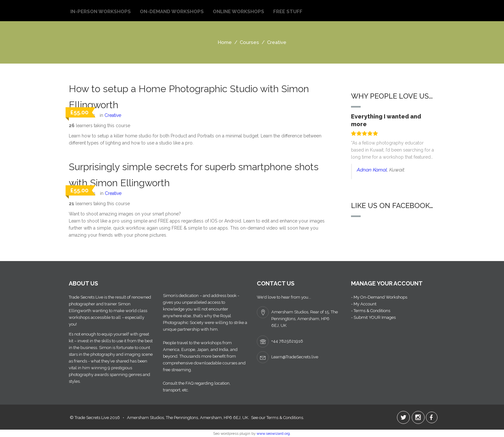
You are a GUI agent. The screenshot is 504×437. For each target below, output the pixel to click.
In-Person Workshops (101, 12)
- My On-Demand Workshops (379, 297)
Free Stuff (288, 12)
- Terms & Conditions (371, 311)
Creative (113, 115)
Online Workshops (239, 12)
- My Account (364, 304)
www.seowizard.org (273, 433)
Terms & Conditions (285, 418)
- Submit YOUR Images (373, 317)
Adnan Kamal (372, 170)
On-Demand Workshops (172, 12)
